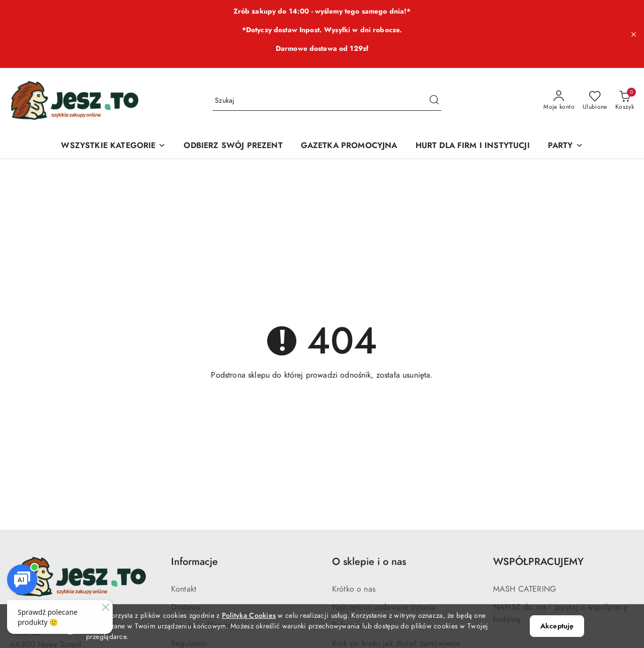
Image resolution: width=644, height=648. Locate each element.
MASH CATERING (525, 589)
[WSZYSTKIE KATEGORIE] (113, 146)
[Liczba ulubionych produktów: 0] (595, 101)
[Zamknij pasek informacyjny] (633, 34)
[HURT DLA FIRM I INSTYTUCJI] (473, 146)
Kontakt (184, 589)
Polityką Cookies (249, 616)
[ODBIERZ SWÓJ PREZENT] (233, 146)
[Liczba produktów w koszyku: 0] (625, 101)
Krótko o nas (354, 589)
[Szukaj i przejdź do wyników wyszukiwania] (434, 101)
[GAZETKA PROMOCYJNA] (349, 146)
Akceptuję (557, 626)
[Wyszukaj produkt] (327, 100)
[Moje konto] (559, 101)
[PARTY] (566, 146)
